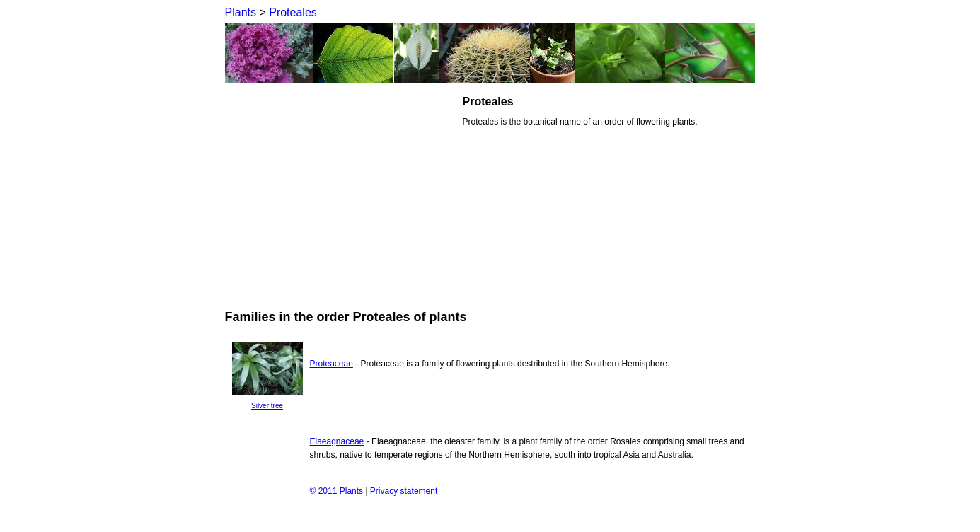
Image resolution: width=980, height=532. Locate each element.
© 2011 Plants (337, 491)
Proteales (293, 12)
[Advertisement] (344, 194)
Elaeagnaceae (337, 441)
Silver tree (267, 406)
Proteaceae (332, 364)
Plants (241, 12)
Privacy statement (404, 491)
